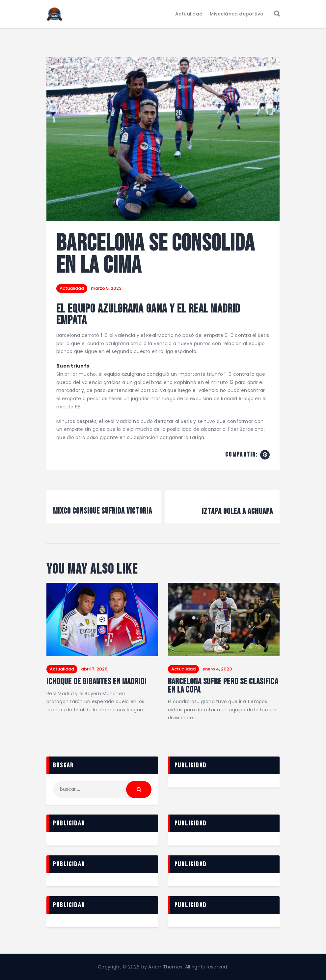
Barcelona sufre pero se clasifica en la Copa (223, 686)
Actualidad (72, 288)
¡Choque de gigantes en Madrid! (96, 682)
